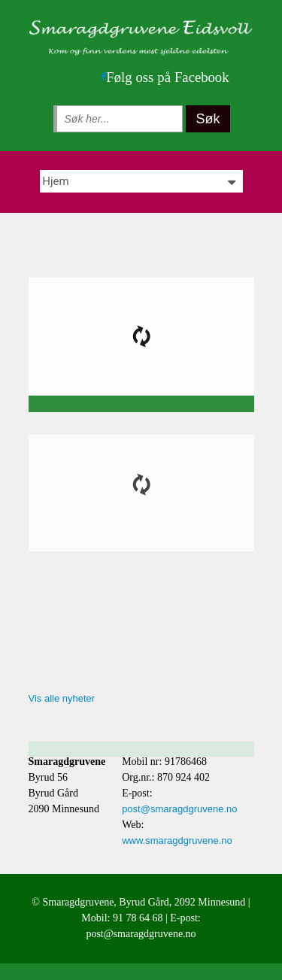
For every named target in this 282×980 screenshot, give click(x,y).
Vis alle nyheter (62, 698)
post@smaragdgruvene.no (179, 809)
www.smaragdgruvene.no (177, 840)
